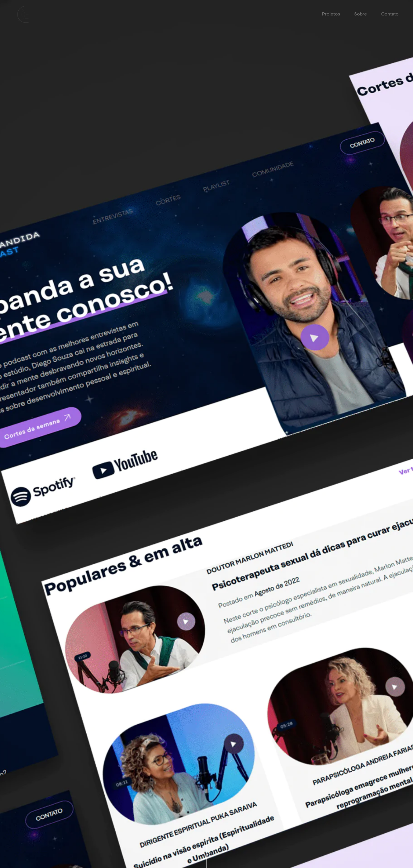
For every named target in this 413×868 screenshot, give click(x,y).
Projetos (331, 14)
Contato (390, 14)
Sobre (361, 14)
